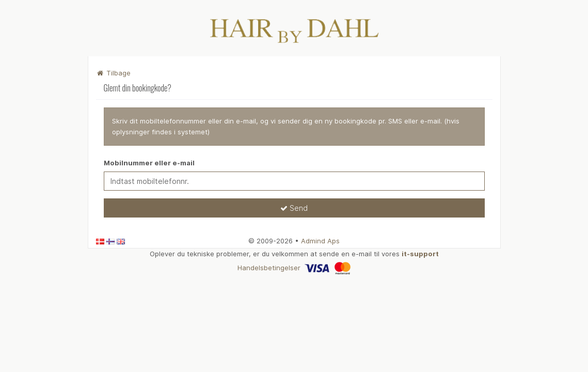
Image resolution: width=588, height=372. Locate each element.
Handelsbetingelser (269, 268)
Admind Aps (320, 241)
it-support (420, 254)
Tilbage (114, 73)
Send (294, 208)
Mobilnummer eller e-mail (149, 163)
